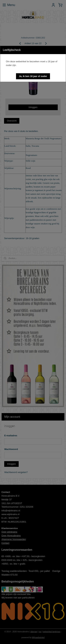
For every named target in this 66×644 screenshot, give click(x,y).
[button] (33, 76)
